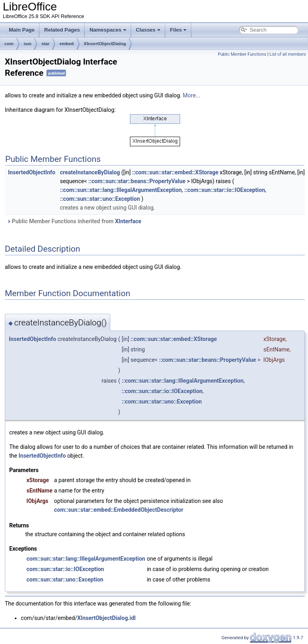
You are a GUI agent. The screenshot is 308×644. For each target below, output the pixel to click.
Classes (148, 30)
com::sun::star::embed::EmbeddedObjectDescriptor (119, 510)
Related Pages (62, 30)
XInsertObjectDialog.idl (106, 618)
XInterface (128, 221)
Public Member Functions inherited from (74, 221)
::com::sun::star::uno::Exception (100, 199)
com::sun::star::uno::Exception (65, 579)
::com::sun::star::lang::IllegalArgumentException (121, 190)
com (9, 44)
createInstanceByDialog (90, 172)
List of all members (288, 54)
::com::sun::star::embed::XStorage (175, 172)
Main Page (22, 30)
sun (28, 44)
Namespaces (108, 30)
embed (66, 44)
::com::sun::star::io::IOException (224, 190)
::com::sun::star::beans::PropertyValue (137, 181)
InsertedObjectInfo (32, 172)
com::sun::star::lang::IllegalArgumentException (86, 559)
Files (178, 30)
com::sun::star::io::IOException (65, 569)
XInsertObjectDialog (105, 44)
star (45, 44)
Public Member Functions (242, 54)
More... (191, 95)
